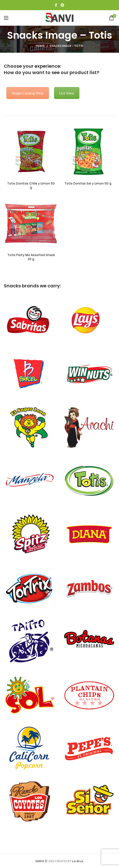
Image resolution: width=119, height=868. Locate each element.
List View (67, 93)
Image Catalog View (28, 93)
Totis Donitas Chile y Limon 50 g (31, 185)
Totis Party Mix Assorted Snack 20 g (31, 257)
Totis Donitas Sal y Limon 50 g (88, 184)
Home (40, 46)
